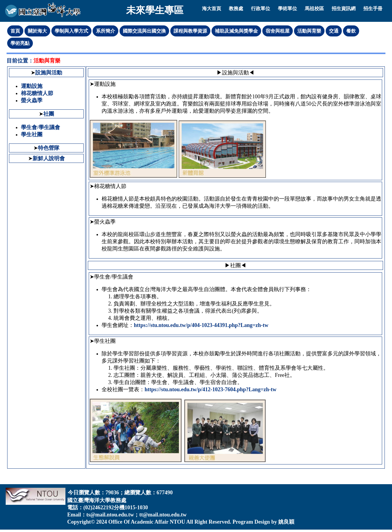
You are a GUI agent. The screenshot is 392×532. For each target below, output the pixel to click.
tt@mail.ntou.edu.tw (163, 515)
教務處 (236, 9)
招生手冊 (373, 9)
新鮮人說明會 (49, 158)
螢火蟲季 (32, 100)
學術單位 (287, 9)
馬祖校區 (314, 9)
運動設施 (32, 86)
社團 (49, 114)
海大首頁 (212, 9)
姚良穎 (286, 522)
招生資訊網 (344, 9)
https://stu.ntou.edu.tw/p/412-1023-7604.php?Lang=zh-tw (210, 389)
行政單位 (261, 9)
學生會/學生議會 (40, 127)
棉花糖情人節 (37, 93)
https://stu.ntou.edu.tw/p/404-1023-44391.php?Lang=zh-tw (201, 325)
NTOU (177, 522)
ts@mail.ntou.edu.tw (110, 515)
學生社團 (32, 134)
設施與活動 (49, 73)
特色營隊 (49, 148)
